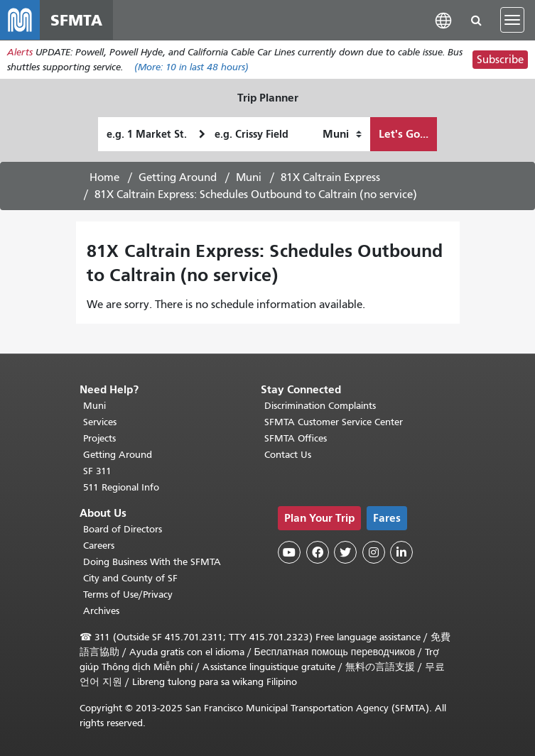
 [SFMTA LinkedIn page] (401, 552)
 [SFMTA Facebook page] (318, 552)
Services (100, 422)
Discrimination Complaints (320, 406)
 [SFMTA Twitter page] (345, 552)
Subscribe (500, 60)
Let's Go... (404, 134)
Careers (99, 546)
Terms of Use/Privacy (128, 595)
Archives (101, 611)
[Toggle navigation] (512, 20)
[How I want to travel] (342, 134)
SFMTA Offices (296, 438)
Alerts (20, 52)
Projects (99, 438)
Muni (249, 177)
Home (104, 177)
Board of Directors (123, 529)
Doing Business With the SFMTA (152, 562)
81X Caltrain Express (330, 177)
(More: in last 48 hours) (191, 67)
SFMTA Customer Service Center (334, 422)
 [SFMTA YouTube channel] (289, 552)
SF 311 (97, 471)
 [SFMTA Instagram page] (374, 552)
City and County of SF (130, 578)
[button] (443, 20)
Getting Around (178, 177)
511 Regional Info (121, 487)
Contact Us (288, 455)
